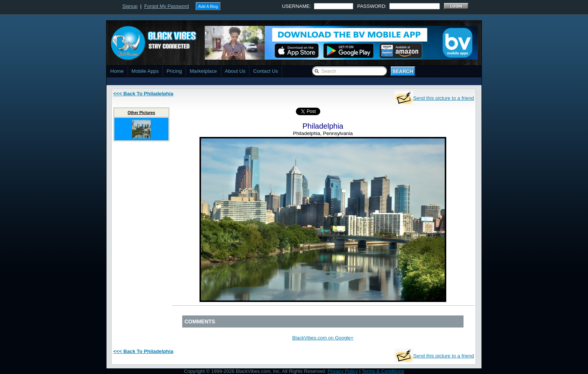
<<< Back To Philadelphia (143, 94)
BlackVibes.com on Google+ (323, 338)
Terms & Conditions (383, 371)
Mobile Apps (145, 71)
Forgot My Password (167, 6)
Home (117, 71)
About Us (235, 71)
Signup (130, 6)
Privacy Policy (343, 371)
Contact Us (265, 71)
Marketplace (203, 71)
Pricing (174, 71)
